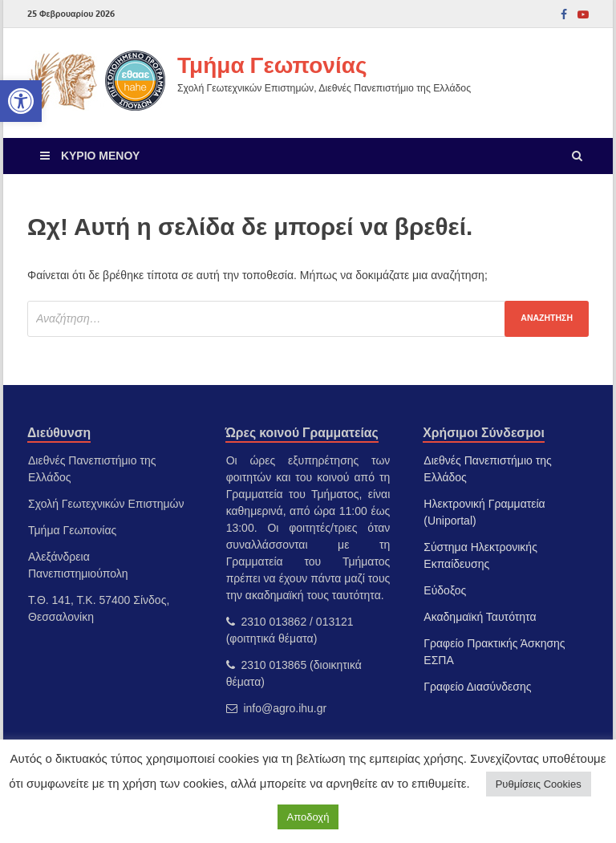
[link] (21, 101)
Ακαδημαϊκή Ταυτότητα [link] (480, 617)
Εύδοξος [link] (445, 590)
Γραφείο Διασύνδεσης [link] (477, 687)
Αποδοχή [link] (308, 817)
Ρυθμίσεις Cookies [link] (539, 784)
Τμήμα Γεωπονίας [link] (272, 65)
